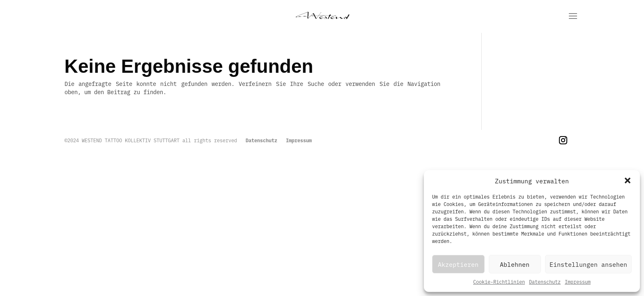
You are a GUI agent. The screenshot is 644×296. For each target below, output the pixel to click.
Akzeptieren (458, 264)
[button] (628, 180)
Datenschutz (545, 281)
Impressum (578, 281)
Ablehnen (515, 264)
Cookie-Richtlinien (499, 281)
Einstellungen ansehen (588, 264)
